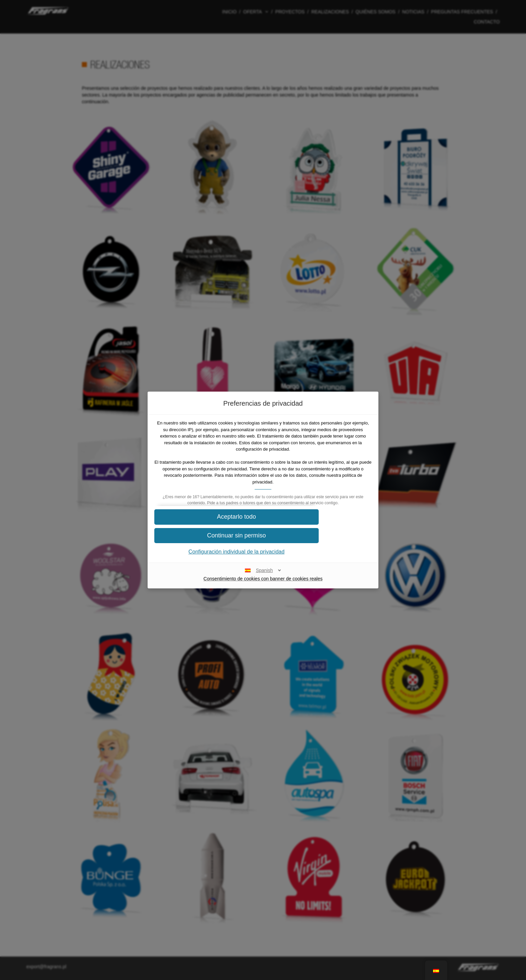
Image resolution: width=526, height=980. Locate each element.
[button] (263, 523)
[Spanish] (263, 577)
